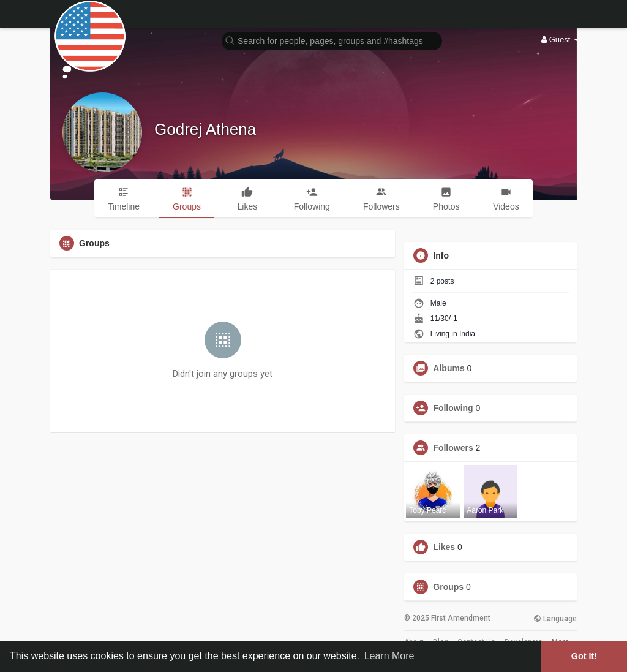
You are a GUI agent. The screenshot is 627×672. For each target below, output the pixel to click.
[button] (332, 40)
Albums (449, 368)
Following (453, 408)
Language (555, 619)
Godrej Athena (205, 129)
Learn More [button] (389, 656)
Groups (448, 587)
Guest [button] (560, 40)
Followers (453, 448)
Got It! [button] (584, 656)
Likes (444, 547)
